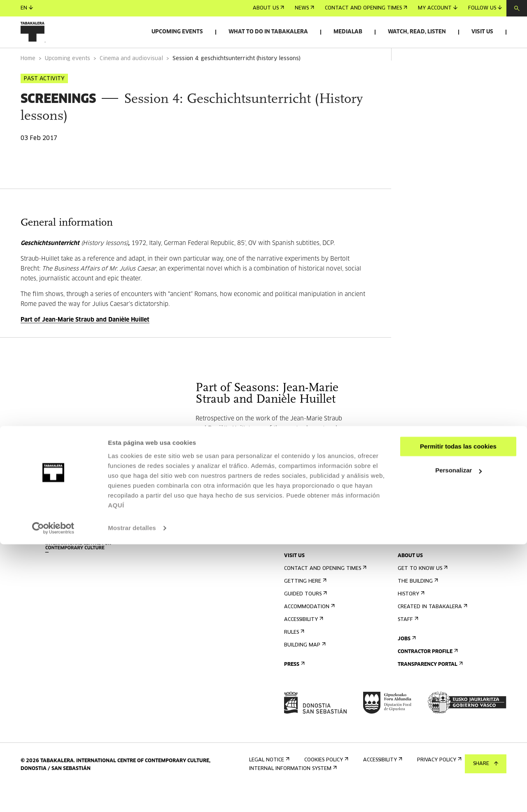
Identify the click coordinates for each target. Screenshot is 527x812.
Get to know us (422, 591)
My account (438, 8)
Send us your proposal (432, 559)
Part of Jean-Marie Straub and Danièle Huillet (85, 343)
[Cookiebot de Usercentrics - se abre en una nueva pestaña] (53, 796)
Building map (304, 668)
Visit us (482, 32)
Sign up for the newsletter (323, 547)
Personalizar (458, 738)
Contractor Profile (427, 675)
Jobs (406, 662)
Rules (293, 655)
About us (268, 8)
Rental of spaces (423, 547)
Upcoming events (177, 32)
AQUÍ (116, 773)
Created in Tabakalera (432, 630)
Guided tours (305, 617)
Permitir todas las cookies (458, 714)
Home (28, 82)
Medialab (348, 32)
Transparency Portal (429, 687)
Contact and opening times (366, 8)
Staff (407, 643)
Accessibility (303, 643)
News (304, 8)
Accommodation (309, 630)
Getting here (304, 604)
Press (294, 687)
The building (417, 604)
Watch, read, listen (417, 32)
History (410, 617)
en (27, 8)
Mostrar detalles (132, 796)
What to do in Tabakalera (268, 32)
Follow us (485, 8)
